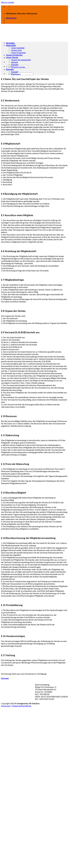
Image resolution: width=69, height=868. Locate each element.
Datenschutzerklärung (22, 706)
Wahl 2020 (11, 45)
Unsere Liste (16, 50)
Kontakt (10, 69)
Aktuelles (10, 43)
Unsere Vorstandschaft (21, 60)
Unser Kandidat (18, 48)
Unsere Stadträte (14, 55)
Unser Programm (18, 53)
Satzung (14, 62)
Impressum (16, 74)
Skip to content (8, 2)
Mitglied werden (18, 67)
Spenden (15, 64)
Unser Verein (12, 57)
